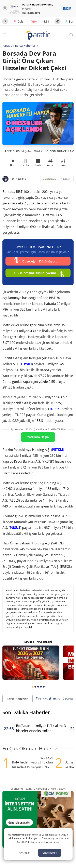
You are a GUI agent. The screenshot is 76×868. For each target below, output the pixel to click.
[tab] (32, 687)
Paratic (7, 46)
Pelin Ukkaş (18, 179)
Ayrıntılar (24, 853)
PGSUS (15, 528)
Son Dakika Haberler (26, 712)
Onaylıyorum (50, 853)
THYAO (26, 364)
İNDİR (67, 9)
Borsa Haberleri (26, 46)
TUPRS (54, 409)
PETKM (58, 450)
